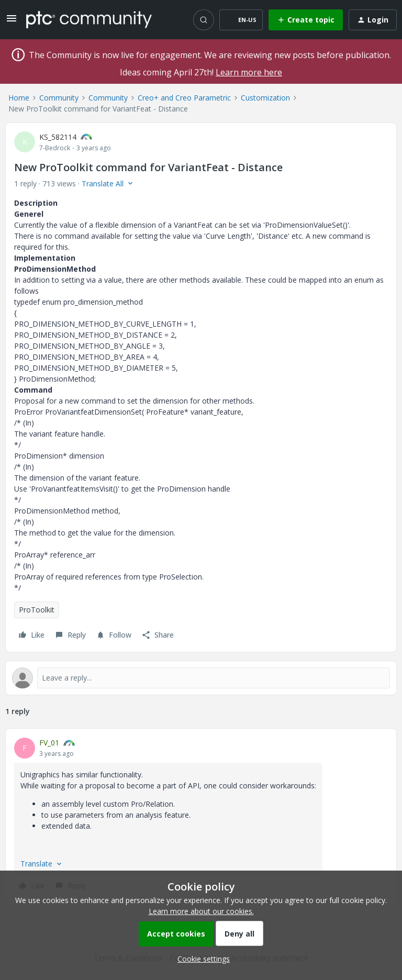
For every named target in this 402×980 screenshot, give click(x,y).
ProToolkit (37, 610)
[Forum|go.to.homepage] (89, 19)
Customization (265, 98)
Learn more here (249, 72)
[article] (201, 816)
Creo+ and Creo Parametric (184, 98)
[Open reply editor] (201, 678)
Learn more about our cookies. (201, 911)
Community (59, 98)
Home (19, 98)
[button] (12, 22)
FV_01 (49, 743)
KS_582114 (58, 137)
